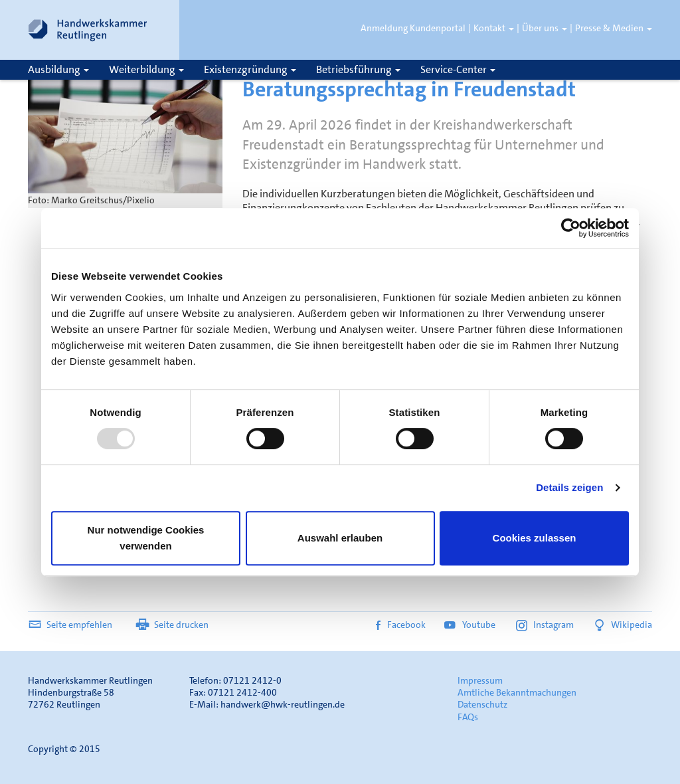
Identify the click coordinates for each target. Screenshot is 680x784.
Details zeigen (569, 487)
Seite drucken (172, 625)
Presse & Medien (614, 28)
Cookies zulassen (535, 538)
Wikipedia (622, 625)
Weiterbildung (146, 69)
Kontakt (494, 28)
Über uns (545, 28)
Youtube (471, 625)
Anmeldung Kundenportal (413, 28)
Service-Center (458, 69)
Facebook (401, 625)
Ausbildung (58, 69)
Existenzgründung (250, 69)
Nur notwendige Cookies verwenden (146, 538)
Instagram (545, 625)
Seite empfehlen (70, 625)
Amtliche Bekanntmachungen (517, 692)
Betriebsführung (358, 69)
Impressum (480, 680)
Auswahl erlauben (340, 538)
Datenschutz (482, 704)
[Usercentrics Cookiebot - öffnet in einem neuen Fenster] (571, 228)
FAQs (468, 717)
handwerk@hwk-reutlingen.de (283, 704)
